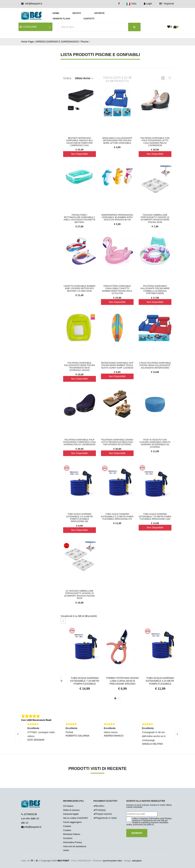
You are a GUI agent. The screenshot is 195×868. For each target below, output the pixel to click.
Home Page (27, 42)
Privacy (168, 818)
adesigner (137, 861)
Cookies (67, 826)
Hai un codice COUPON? (76, 818)
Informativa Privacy (73, 842)
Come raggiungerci (72, 822)
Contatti (89, 19)
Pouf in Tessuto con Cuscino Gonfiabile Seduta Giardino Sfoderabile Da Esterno (155, 443)
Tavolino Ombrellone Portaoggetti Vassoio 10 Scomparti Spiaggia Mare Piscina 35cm (155, 219)
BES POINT (63, 861)
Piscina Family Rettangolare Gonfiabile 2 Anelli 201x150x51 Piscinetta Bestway (80, 219)
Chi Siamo (68, 806)
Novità (77, 13)
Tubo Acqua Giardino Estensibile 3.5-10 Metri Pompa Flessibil (80, 681)
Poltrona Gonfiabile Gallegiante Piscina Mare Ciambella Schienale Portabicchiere (155, 290)
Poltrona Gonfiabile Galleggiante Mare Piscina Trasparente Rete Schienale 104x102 (79, 367)
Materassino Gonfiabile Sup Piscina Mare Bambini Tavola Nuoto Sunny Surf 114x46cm (117, 365)
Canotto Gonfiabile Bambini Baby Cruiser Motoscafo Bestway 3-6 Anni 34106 (79, 289)
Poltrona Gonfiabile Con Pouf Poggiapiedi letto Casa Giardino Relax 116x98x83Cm (155, 142)
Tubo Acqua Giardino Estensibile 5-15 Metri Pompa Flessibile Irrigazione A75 (117, 517)
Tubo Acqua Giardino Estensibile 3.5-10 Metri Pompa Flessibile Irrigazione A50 (80, 518)
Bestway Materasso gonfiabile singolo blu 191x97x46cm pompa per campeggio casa (80, 142)
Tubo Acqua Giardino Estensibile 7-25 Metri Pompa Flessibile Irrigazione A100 (155, 517)
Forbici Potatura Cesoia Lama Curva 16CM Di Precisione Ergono (155, 681)
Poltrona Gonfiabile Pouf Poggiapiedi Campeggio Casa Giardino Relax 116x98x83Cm (79, 442)
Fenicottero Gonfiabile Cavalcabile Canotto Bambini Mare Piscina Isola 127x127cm (117, 290)
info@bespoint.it (34, 4)
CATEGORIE (28, 27)
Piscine (84, 42)
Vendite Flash (61, 19)
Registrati (167, 4)
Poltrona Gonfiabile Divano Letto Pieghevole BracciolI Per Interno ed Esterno (117, 442)
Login (148, 4)
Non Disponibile (79, 154)
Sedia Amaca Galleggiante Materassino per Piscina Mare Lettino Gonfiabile (117, 141)
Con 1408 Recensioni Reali (36, 720)
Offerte (99, 13)
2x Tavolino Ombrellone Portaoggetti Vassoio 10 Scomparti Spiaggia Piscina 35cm (79, 595)
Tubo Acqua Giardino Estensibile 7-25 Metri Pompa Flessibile (117, 681)
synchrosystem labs (112, 861)
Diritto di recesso (71, 810)
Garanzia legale (71, 814)
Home (56, 13)
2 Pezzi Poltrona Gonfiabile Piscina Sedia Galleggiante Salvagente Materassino (155, 365)
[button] (115, 698)
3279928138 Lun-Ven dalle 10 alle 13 (30, 818)
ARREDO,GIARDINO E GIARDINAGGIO (57, 42)
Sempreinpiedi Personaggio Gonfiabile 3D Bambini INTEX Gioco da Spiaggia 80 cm (117, 217)
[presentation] (18, 734)
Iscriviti (137, 833)
